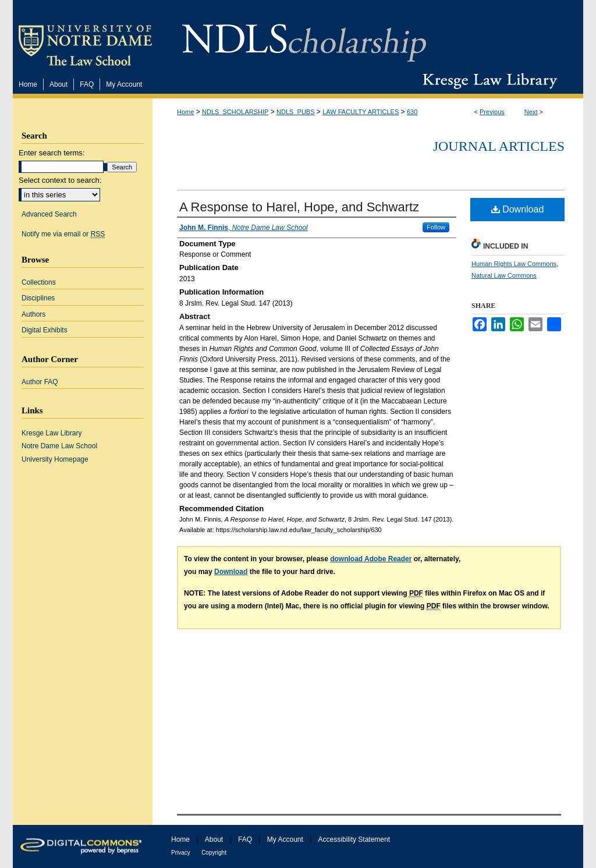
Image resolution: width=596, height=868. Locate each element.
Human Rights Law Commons (514, 264)
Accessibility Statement (354, 839)
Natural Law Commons (504, 275)
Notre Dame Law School (59, 446)
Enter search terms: (52, 153)
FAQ (245, 839)
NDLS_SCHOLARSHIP (235, 112)
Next (531, 112)
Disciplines (38, 298)
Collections (39, 282)
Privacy (181, 853)
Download (518, 209)
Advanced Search (49, 214)
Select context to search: (60, 180)
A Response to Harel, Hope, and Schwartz (299, 207)
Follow (436, 227)
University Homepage (55, 459)
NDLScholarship (304, 36)
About (214, 839)
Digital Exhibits (45, 330)
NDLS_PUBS (295, 112)
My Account (285, 839)
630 (412, 112)
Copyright (214, 853)
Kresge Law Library (487, 81)
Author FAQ (40, 382)
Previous (492, 112)
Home (185, 112)
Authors (33, 314)
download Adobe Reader (371, 559)
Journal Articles (499, 146)
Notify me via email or (63, 234)
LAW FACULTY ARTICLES (361, 112)
